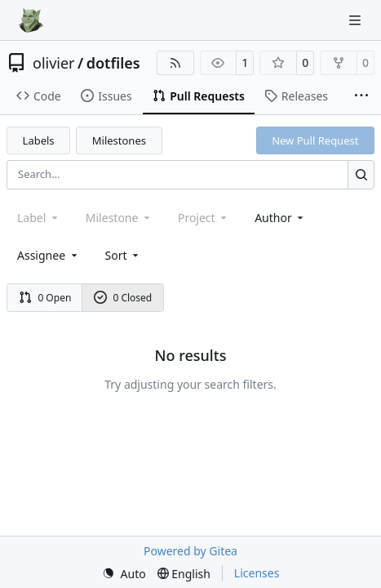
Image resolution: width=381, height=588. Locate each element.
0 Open (45, 298)
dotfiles (113, 63)
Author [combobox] (280, 218)
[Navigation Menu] (357, 20)
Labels (39, 140)
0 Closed (123, 298)
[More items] (361, 96)
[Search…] (361, 174)
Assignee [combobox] (49, 255)
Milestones (119, 140)
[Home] (31, 20)
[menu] (124, 255)
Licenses (257, 573)
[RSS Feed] (175, 63)
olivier (54, 63)
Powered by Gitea (190, 551)
